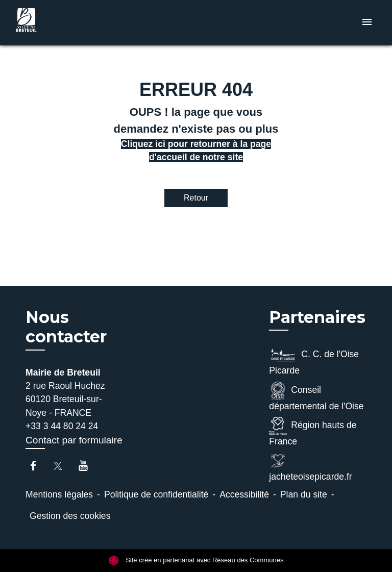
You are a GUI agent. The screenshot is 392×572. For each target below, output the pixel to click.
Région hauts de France (313, 432)
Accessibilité (244, 494)
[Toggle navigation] (367, 23)
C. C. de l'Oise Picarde (314, 361)
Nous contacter (66, 327)
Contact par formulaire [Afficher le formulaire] (74, 440)
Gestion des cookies (70, 516)
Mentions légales (59, 494)
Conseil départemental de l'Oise (316, 396)
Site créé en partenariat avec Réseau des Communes (196, 560)
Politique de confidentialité (156, 494)
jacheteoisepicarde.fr (310, 467)
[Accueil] (51, 23)
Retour (196, 198)
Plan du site (304, 494)
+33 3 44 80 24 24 (62, 426)
